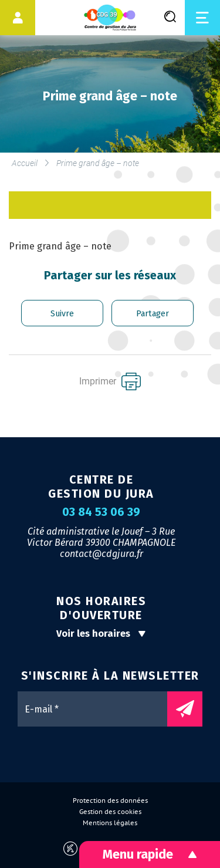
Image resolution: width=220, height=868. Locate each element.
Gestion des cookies (110, 812)
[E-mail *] (98, 709)
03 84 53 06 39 (101, 512)
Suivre (62, 314)
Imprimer (110, 381)
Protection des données (110, 801)
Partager (153, 314)
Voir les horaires (101, 634)
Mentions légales (110, 823)
